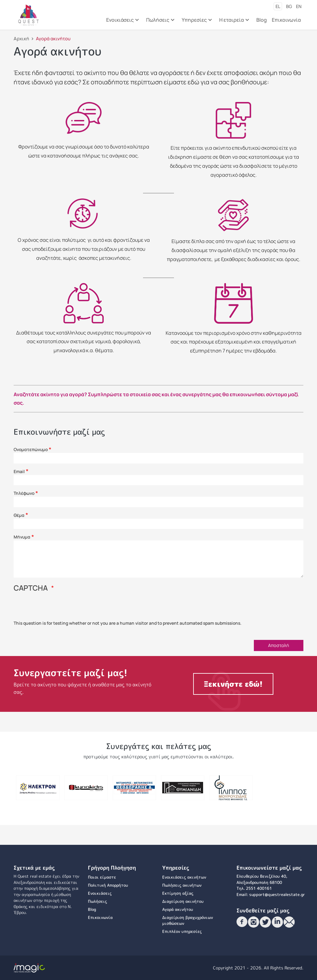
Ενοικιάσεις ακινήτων (184, 877)
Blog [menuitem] (262, 20)
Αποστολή (279, 645)
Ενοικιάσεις (100, 893)
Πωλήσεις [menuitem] (160, 22)
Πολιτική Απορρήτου (108, 885)
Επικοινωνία (100, 917)
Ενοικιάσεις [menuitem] (122, 22)
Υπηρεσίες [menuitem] (196, 22)
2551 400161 (259, 888)
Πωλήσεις (98, 901)
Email (19, 471)
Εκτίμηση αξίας (178, 893)
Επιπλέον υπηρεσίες (182, 931)
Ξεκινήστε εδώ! (233, 684)
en (299, 6)
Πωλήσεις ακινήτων (182, 885)
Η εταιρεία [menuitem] (234, 22)
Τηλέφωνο (24, 493)
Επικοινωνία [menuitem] (286, 20)
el (278, 6)
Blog (92, 909)
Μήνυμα (22, 537)
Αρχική (21, 38)
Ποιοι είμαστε (102, 877)
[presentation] (61, 608)
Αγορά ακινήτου (178, 909)
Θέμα (19, 515)
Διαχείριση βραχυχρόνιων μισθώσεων (188, 920)
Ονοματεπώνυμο (31, 449)
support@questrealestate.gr (277, 894)
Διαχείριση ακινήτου (183, 901)
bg (289, 6)
